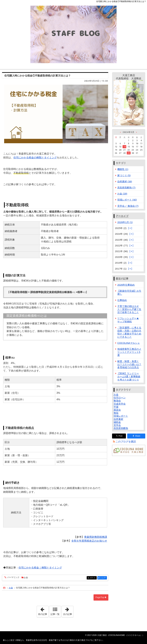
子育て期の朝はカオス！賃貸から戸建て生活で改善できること (129, 309)
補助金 (117, 422)
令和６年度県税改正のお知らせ (89, 541)
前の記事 (43, 611)
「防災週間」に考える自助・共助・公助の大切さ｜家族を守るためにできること (129, 332)
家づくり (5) (124, 175)
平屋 (116, 407)
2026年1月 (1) (125, 222)
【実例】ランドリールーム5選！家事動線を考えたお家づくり (129, 376)
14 (124, 147)
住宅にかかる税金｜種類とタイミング (40, 568)
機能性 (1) (123, 169)
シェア (103, 578)
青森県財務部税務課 (96, 537)
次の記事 (68, 611)
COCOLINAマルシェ (128, 343)
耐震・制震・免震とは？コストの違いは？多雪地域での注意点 (129, 364)
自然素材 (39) (125, 181)
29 (129, 153)
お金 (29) (122, 194)
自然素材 (118, 419)
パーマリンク (13, 577)
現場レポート (121, 416)
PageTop (100, 597)
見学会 (117, 425)
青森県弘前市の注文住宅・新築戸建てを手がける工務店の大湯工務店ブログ (73, 34)
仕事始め (122, 300)
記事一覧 (55, 614)
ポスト (93, 578)
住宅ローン (120, 398)
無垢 (116, 413)
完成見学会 (120, 404)
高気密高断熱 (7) (126, 188)
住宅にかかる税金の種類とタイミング (35, 158)
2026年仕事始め (126, 285)
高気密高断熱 (121, 428)
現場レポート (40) (127, 200)
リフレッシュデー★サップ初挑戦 (128, 320)
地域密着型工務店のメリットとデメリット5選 (129, 352)
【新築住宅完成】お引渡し (129, 292)
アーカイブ (122, 216)
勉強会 (117, 401)
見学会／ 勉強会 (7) (128, 206)
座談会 (117, 410)
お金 (26, 577)
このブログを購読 (126, 442)
